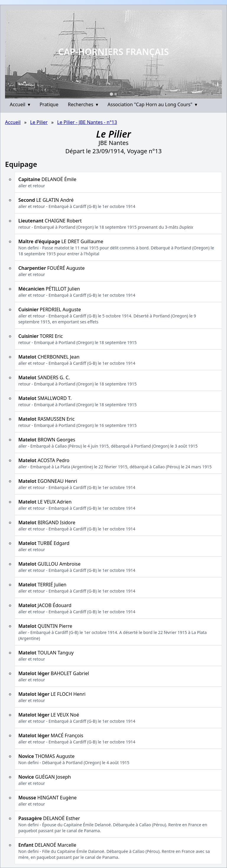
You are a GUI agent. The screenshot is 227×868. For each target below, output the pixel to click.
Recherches (83, 104)
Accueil (20, 104)
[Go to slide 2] (116, 94)
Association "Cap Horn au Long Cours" (152, 104)
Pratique (49, 104)
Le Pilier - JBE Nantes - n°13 (87, 122)
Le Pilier (39, 122)
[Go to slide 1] (111, 94)
